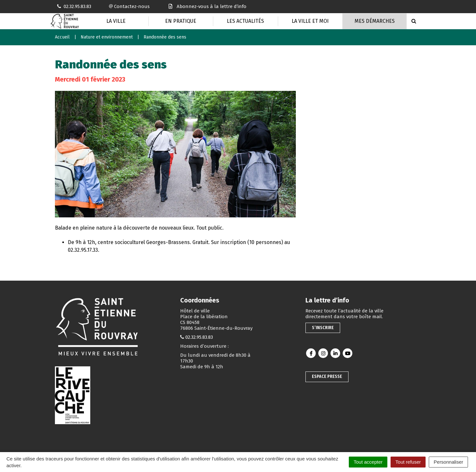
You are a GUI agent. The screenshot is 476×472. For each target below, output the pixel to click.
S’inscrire (323, 328)
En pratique (181, 21)
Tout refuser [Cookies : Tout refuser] (408, 462)
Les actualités (245, 21)
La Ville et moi (310, 21)
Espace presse (327, 376)
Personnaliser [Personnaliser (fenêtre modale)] (448, 462)
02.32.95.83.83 (199, 337)
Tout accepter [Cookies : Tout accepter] (368, 462)
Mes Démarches (375, 21)
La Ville (116, 21)
